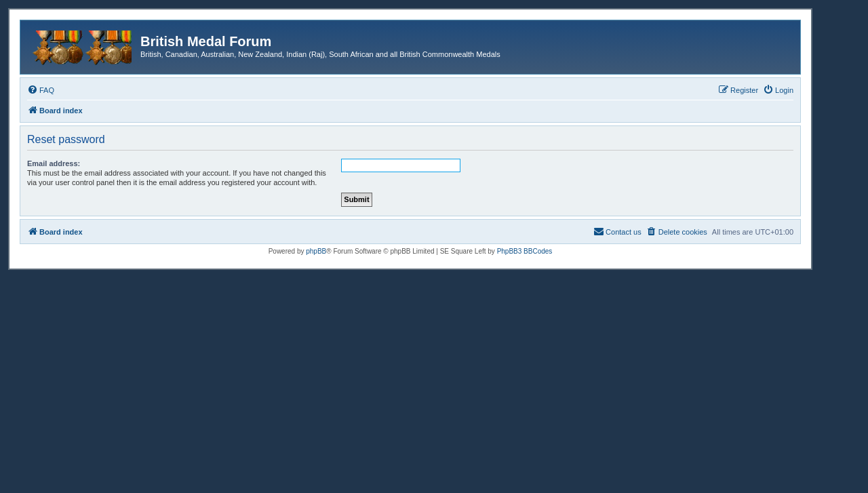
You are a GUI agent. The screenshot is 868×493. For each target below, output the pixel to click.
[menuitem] (41, 90)
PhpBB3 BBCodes (525, 251)
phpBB (316, 251)
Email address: (54, 163)
